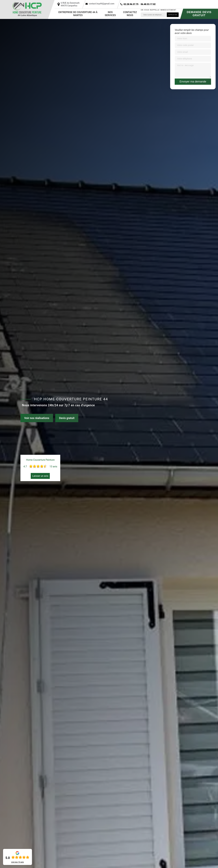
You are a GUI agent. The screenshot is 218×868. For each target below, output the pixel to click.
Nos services (110, 14)
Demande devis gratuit (199, 14)
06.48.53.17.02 (148, 4)
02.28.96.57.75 (131, 4)
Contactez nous (130, 14)
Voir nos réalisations (37, 418)
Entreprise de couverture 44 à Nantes (78, 14)
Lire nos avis (17, 862)
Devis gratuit (67, 418)
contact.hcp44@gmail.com (102, 4)
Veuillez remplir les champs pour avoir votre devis (192, 32)
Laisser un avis (40, 476)
